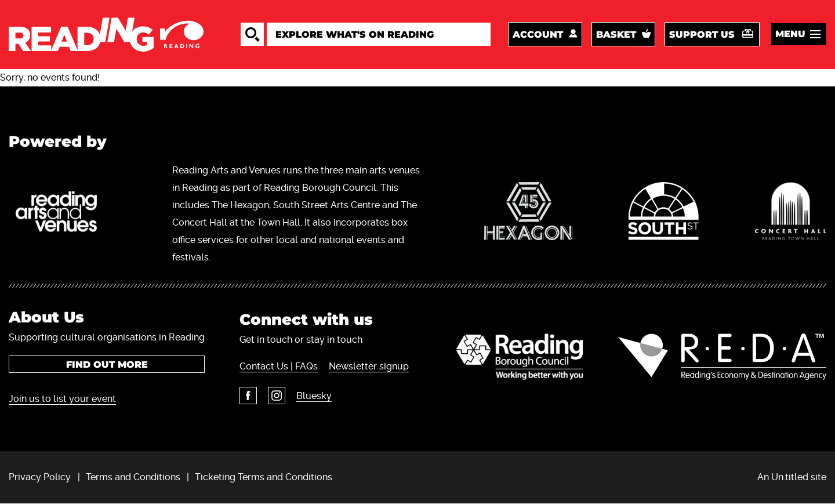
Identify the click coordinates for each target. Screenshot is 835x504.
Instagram (277, 396)
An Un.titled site (792, 477)
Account (538, 35)
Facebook (248, 396)
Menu (790, 34)
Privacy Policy (40, 477)
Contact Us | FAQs (279, 366)
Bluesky (314, 396)
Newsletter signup (369, 366)
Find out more (107, 365)
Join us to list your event (62, 399)
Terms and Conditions (133, 477)
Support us (702, 35)
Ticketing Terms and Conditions (264, 477)
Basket (616, 35)
